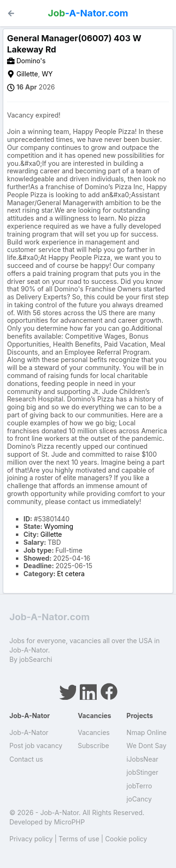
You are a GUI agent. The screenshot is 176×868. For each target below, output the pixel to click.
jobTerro (139, 786)
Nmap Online (147, 732)
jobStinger (143, 772)
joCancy (139, 799)
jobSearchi (36, 659)
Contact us (26, 759)
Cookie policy (126, 839)
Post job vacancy (36, 746)
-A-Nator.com (88, 13)
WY (47, 74)
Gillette (27, 74)
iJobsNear (143, 759)
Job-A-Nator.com (50, 617)
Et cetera (71, 574)
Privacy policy (31, 839)
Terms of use (79, 839)
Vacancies (94, 732)
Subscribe (94, 746)
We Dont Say (147, 746)
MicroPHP (69, 822)
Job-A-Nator (29, 732)
